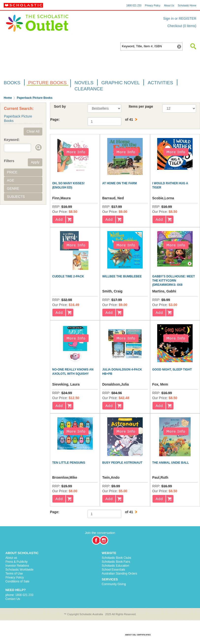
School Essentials (114, 570)
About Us (169, 6)
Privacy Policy (153, 6)
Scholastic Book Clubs (116, 558)
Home (8, 98)
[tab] (23, 172)
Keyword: (12, 140)
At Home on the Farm (119, 183)
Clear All (33, 131)
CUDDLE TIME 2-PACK (68, 276)
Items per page (141, 106)
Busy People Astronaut (122, 463)
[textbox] (149, 46)
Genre (13, 188)
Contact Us (13, 599)
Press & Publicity (16, 562)
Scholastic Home (187, 6)
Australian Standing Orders (120, 574)
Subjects (16, 197)
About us (11, 558)
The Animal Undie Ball (171, 463)
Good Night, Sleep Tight (172, 370)
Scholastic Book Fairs (116, 562)
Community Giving (114, 584)
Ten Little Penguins (69, 463)
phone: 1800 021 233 (19, 595)
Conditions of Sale (17, 581)
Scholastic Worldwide (19, 570)
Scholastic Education (115, 566)
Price (12, 172)
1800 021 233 (134, 6)
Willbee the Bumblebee (122, 276)
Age (11, 180)
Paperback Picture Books (35, 98)
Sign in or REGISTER (180, 18)
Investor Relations (17, 566)
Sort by (60, 106)
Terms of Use (14, 574)
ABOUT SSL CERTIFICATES (138, 635)
